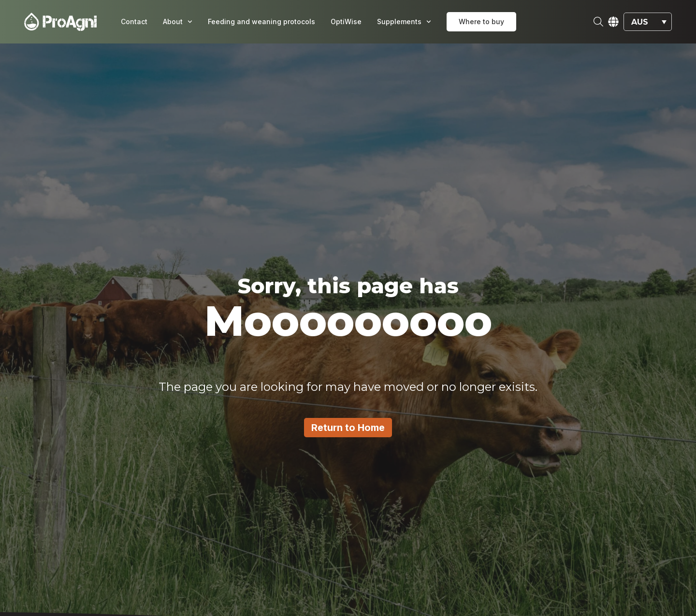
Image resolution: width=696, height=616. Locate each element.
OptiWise (346, 21)
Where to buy (481, 21)
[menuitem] (648, 22)
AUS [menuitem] (640, 21)
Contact (134, 21)
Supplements (404, 22)
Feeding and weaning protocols (261, 21)
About (178, 22)
